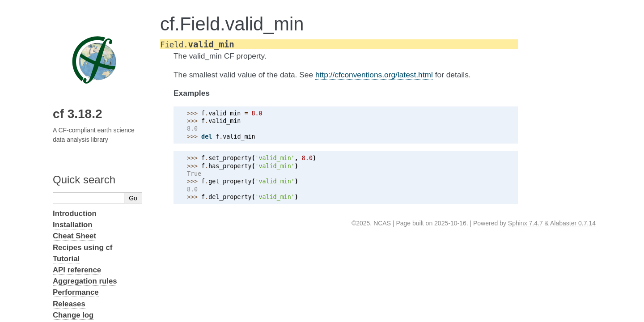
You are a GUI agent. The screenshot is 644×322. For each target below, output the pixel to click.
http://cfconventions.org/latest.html (374, 75)
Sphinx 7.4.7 (525, 223)
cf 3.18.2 (78, 114)
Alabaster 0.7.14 (573, 223)
